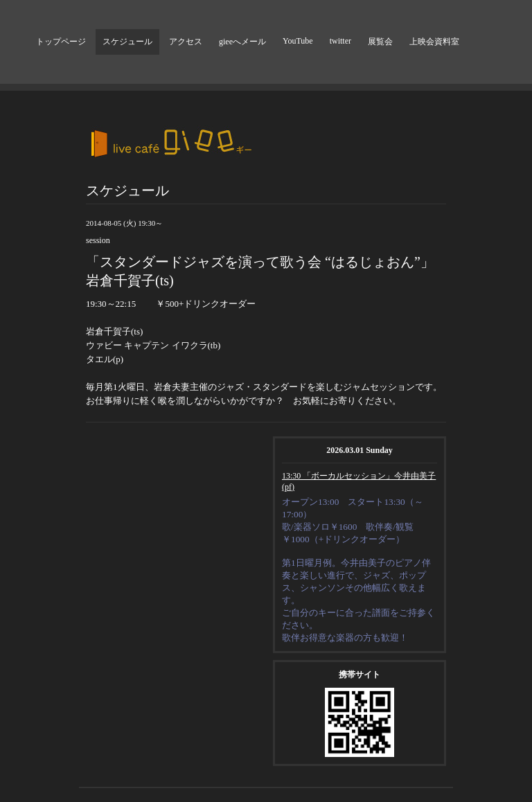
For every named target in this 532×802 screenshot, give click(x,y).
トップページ (61, 42)
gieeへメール (242, 42)
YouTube (298, 41)
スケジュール (127, 42)
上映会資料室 (434, 42)
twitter (340, 41)
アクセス (186, 42)
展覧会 (380, 42)
